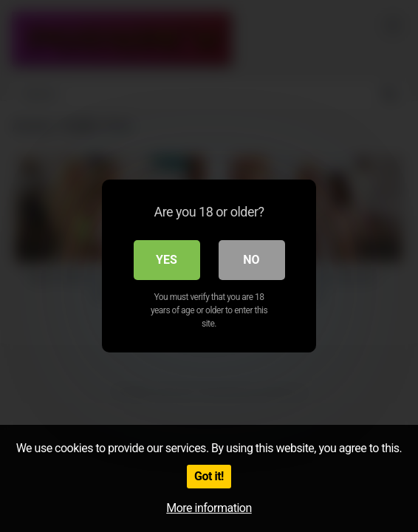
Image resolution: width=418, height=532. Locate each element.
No (251, 260)
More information (209, 508)
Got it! (209, 476)
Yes (167, 260)
